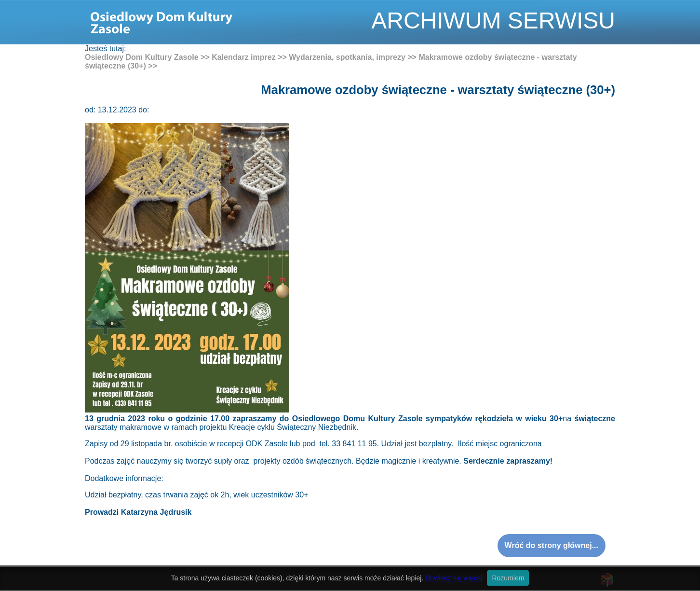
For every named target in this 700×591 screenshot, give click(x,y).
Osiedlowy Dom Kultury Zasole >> (147, 57)
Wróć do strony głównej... (552, 545)
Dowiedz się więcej (454, 578)
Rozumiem (508, 578)
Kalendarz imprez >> (249, 57)
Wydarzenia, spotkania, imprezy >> (353, 57)
